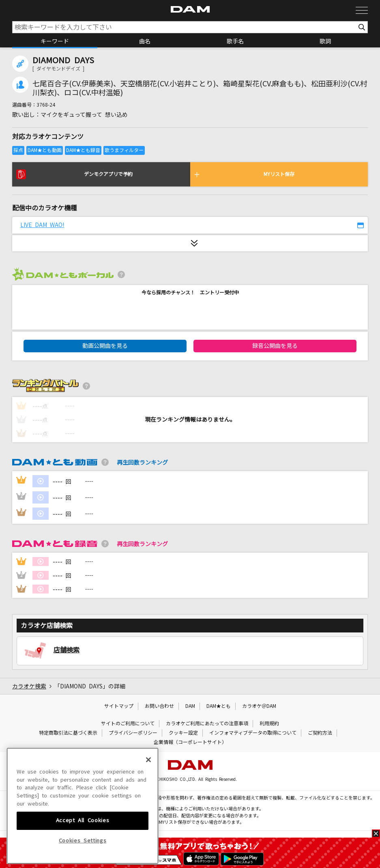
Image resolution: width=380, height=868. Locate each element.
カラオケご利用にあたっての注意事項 (207, 724)
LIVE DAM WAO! (42, 225)
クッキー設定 (183, 733)
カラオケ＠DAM (259, 706)
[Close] (148, 815)
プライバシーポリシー (133, 733)
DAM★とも (219, 706)
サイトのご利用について (128, 724)
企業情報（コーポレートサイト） (190, 742)
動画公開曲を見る (105, 346)
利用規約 (269, 724)
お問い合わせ (159, 706)
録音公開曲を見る (275, 346)
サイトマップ (119, 706)
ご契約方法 (320, 733)
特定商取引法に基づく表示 (68, 733)
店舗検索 (67, 650)
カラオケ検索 (29, 686)
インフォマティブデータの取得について (253, 733)
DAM (190, 706)
